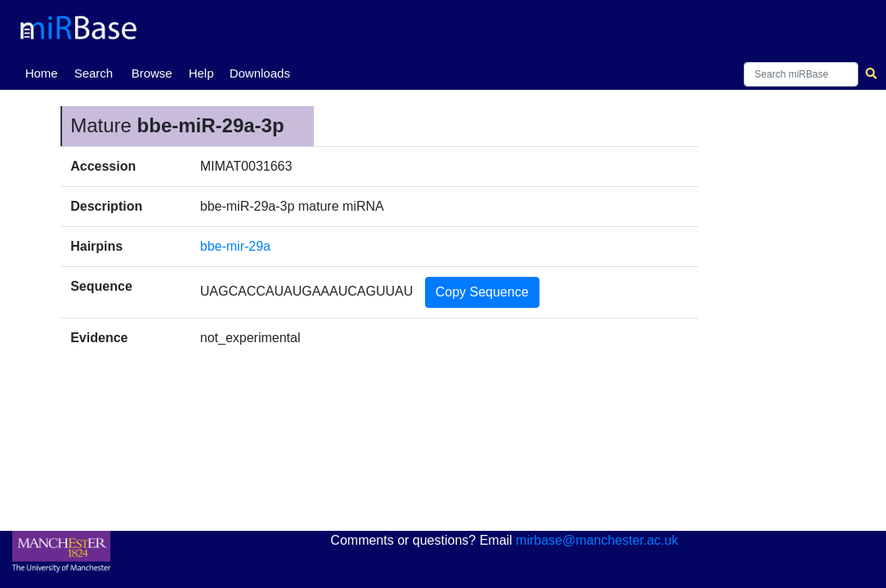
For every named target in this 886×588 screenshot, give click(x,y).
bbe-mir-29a (235, 246)
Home (45, 72)
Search (94, 73)
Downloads (260, 73)
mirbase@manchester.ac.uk (597, 540)
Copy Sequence (482, 292)
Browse (152, 73)
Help (201, 73)
